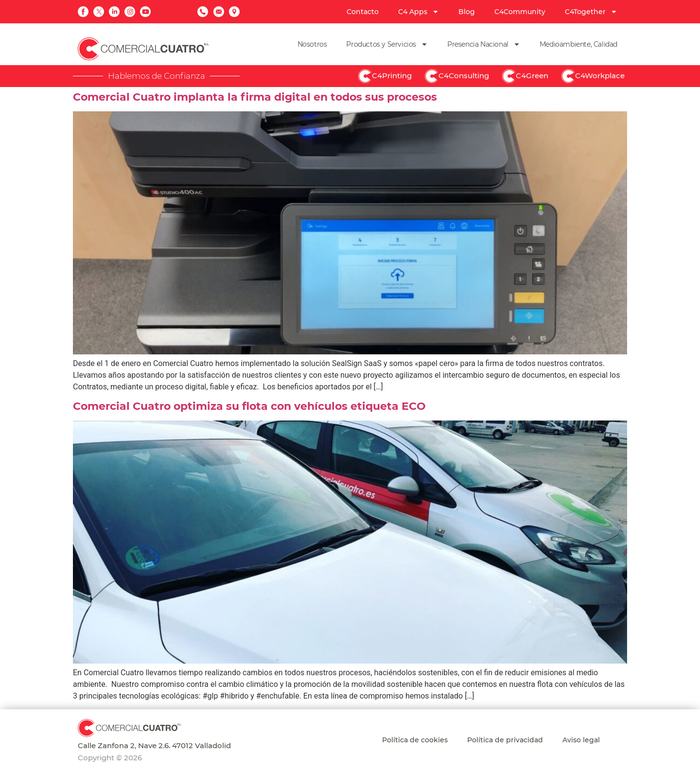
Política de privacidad (505, 740)
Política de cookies (415, 740)
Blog (467, 12)
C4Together (591, 12)
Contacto (363, 12)
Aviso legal (581, 740)
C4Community (520, 12)
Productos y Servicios (387, 44)
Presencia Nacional (484, 44)
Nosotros (312, 44)
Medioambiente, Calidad (578, 44)
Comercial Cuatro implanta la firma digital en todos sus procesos (255, 97)
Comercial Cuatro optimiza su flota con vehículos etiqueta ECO (249, 406)
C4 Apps (419, 12)
